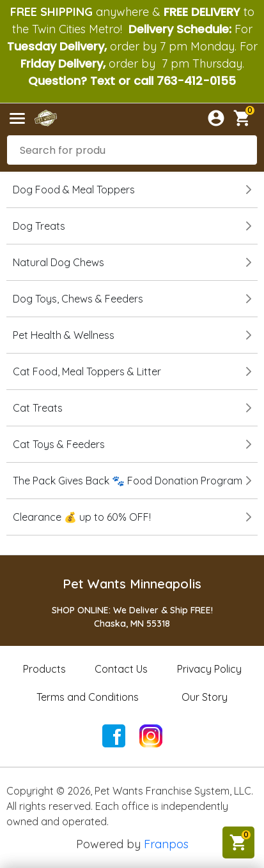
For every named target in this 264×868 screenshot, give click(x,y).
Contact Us (121, 669)
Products (44, 669)
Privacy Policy (209, 669)
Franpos (166, 844)
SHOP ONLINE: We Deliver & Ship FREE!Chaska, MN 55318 (132, 617)
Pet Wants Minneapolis (132, 584)
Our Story (205, 697)
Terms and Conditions (88, 697)
